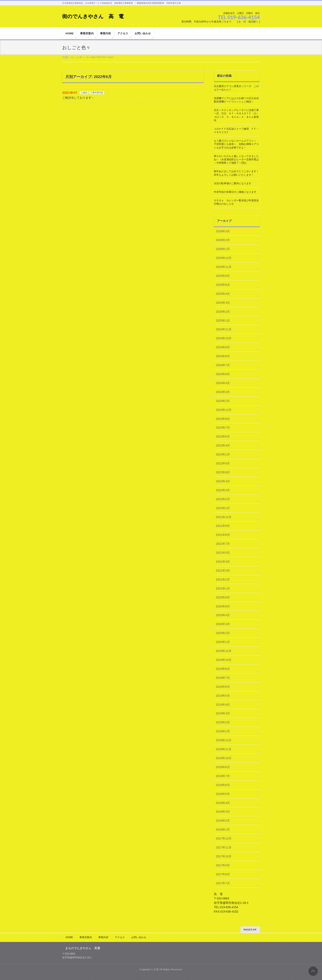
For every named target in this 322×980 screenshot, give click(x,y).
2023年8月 (223, 419)
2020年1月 (223, 642)
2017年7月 (223, 883)
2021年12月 (224, 517)
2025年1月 (223, 321)
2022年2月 (223, 499)
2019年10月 (224, 660)
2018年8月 (223, 767)
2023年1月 (223, 454)
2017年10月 (224, 856)
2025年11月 (224, 267)
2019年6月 (223, 687)
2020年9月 (223, 597)
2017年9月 (223, 865)
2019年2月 (223, 722)
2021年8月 (223, 535)
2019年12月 (224, 651)
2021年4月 (223, 562)
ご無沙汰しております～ (78, 98)
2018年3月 (223, 812)
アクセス (120, 937)
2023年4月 (223, 445)
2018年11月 (224, 749)
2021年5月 (223, 553)
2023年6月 (223, 437)
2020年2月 (223, 633)
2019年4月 (223, 705)
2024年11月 (224, 329)
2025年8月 (223, 285)
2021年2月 (223, 580)
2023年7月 (223, 428)
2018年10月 (224, 758)
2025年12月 (224, 258)
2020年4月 (223, 615)
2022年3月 (223, 490)
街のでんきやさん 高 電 (93, 16)
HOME (69, 937)
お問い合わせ (139, 937)
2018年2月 (223, 821)
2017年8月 (223, 874)
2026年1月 (223, 249)
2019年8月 (223, 669)
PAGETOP (250, 930)
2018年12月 (224, 740)
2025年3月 (223, 303)
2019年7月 (223, 678)
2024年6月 (223, 374)
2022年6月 (223, 472)
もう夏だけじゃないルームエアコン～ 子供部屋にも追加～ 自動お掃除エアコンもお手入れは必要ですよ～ (236, 144)
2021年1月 (223, 588)
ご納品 (84, 93)
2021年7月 (223, 544)
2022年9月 (223, 463)
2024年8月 (223, 356)
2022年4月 (223, 481)
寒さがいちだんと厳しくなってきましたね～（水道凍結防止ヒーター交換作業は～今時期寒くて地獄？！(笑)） (236, 159)
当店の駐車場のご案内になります (233, 183)
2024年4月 (223, 383)
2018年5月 (223, 794)
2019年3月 (223, 713)
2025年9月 (223, 276)
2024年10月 (224, 338)
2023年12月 (224, 410)
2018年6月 (223, 785)
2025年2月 (223, 312)
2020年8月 (223, 606)
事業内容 (103, 937)
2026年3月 (223, 231)
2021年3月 (223, 571)
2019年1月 (223, 731)
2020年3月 (223, 624)
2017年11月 (224, 847)
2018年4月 (223, 803)
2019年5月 (223, 696)
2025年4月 (223, 294)
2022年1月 (223, 508)
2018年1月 (223, 830)
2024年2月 (223, 401)
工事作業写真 (97, 93)
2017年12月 (224, 838)
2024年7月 (223, 365)
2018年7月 (223, 776)
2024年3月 (223, 392)
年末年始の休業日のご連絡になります (235, 192)
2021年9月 (223, 526)
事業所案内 (86, 937)
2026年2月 (223, 240)
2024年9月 (223, 347)
